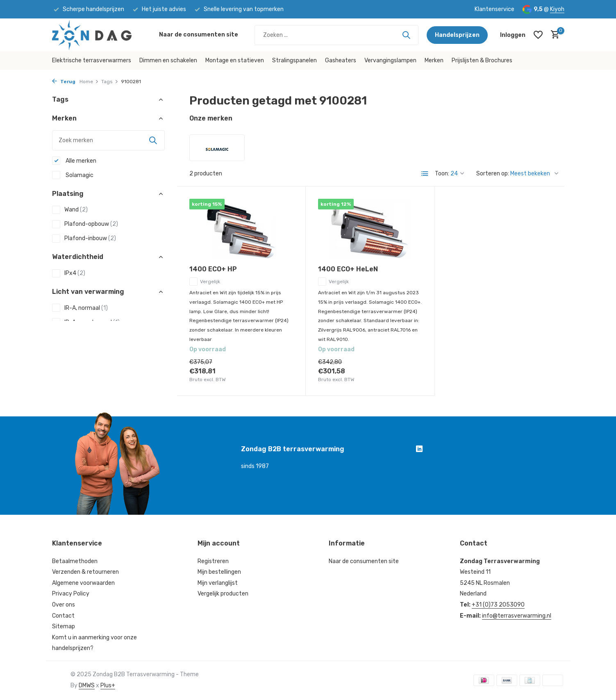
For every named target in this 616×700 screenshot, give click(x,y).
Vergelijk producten (223, 594)
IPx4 (69, 273)
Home (89, 82)
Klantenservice (494, 9)
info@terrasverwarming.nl (517, 616)
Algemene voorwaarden (83, 583)
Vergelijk (205, 282)
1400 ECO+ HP (213, 269)
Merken (434, 60)
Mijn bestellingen (219, 572)
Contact (63, 616)
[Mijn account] (513, 35)
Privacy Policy (71, 594)
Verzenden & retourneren (85, 572)
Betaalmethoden (75, 561)
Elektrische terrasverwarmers (92, 60)
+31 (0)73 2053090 (498, 605)
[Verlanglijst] (538, 35)
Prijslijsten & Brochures (482, 60)
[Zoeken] (336, 35)
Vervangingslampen (390, 60)
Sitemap (64, 626)
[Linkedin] (419, 450)
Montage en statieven (235, 60)
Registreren (213, 561)
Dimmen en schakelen (168, 60)
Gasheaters (341, 60)
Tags (110, 82)
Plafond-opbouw (85, 224)
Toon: (442, 174)
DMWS (87, 685)
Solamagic (73, 175)
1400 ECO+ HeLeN (348, 269)
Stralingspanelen (294, 60)
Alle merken (74, 161)
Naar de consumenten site (199, 35)
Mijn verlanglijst (218, 583)
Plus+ (108, 685)
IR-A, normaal (80, 308)
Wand (70, 210)
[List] (425, 174)
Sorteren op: (493, 174)
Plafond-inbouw (84, 239)
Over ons (64, 605)
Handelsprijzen (457, 35)
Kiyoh (557, 9)
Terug (64, 82)
